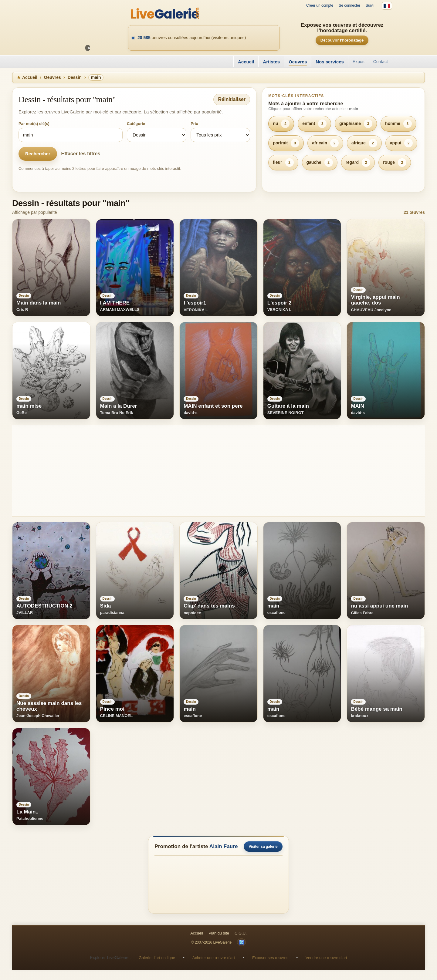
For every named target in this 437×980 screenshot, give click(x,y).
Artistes (271, 62)
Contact (381, 62)
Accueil (246, 62)
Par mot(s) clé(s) (34, 124)
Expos (359, 62)
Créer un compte (320, 6)
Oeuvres (298, 62)
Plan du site (219, 933)
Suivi (370, 6)
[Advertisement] (194, 471)
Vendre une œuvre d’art (326, 958)
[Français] (387, 6)
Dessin (75, 77)
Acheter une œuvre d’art (214, 958)
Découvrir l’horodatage (342, 40)
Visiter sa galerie (263, 847)
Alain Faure (224, 846)
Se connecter (349, 6)
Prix (194, 124)
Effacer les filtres (81, 154)
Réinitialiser (232, 99)
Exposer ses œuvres (270, 958)
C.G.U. (241, 933)
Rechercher (38, 154)
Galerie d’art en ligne (157, 958)
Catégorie (136, 124)
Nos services (330, 62)
